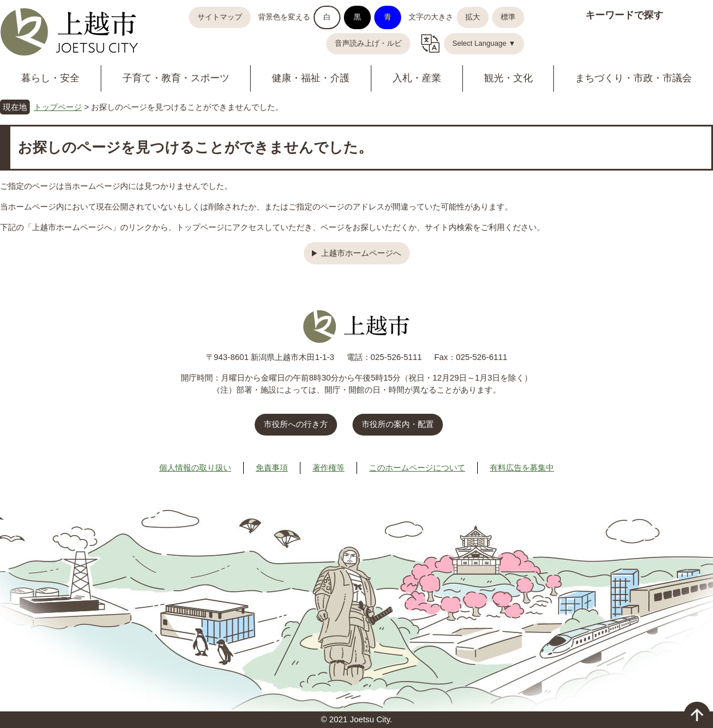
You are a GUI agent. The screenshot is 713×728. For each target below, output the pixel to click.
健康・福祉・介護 (311, 78)
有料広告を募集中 (522, 468)
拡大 (473, 17)
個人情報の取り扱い (195, 468)
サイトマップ (220, 17)
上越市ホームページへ (361, 253)
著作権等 (328, 468)
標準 (508, 17)
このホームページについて (417, 468)
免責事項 (272, 468)
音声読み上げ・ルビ (368, 43)
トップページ (58, 107)
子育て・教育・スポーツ (176, 78)
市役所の (398, 424)
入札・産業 (417, 78)
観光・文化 (508, 78)
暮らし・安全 (50, 78)
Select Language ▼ (484, 43)
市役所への (296, 424)
